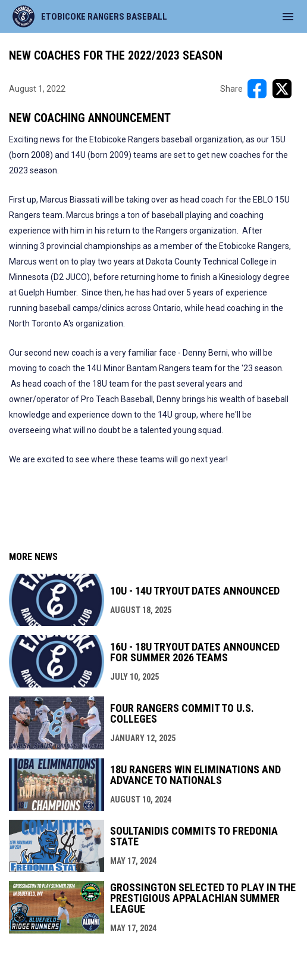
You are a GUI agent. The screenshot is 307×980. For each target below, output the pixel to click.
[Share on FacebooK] (257, 89)
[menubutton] (288, 17)
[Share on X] (282, 89)
